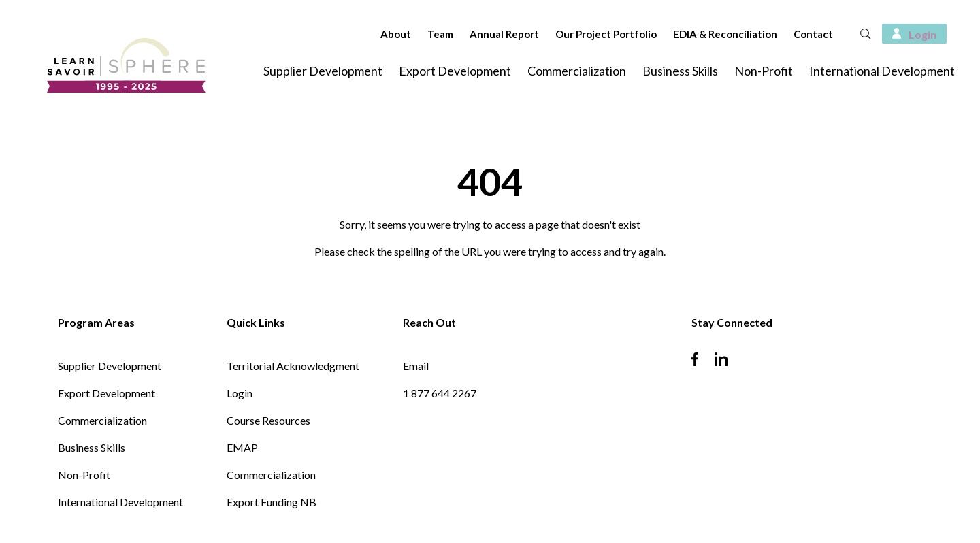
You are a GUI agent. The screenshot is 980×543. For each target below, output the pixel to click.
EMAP (242, 447)
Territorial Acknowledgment (293, 366)
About (375, 34)
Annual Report (484, 34)
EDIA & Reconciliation (705, 34)
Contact (793, 34)
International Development (882, 71)
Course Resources (268, 420)
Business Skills (680, 71)
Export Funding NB (272, 502)
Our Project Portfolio (586, 34)
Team (420, 34)
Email (416, 366)
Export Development (455, 71)
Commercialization (577, 71)
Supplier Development (323, 71)
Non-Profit (764, 71)
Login (240, 393)
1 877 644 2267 (440, 393)
